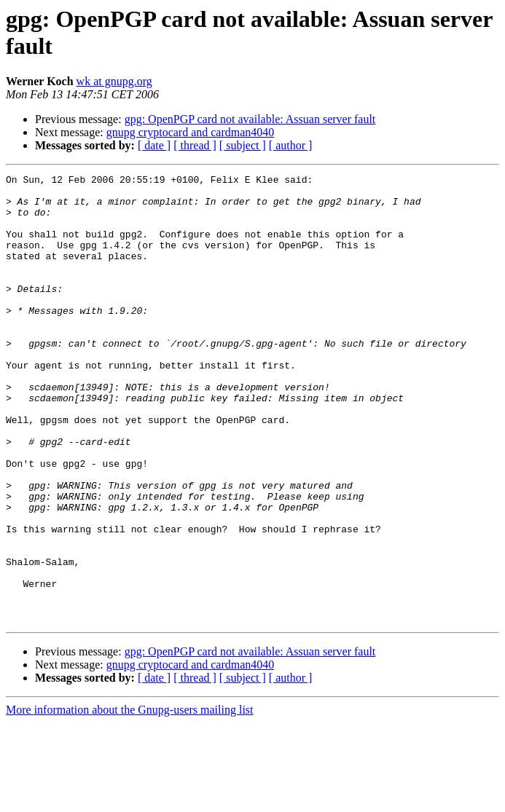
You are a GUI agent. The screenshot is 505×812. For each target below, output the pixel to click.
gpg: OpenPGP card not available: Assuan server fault (250, 119)
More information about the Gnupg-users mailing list (130, 799)
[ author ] (291, 145)
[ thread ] (195, 145)
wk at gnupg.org (114, 81)
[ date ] (154, 145)
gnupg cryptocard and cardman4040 (191, 132)
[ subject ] (243, 145)
